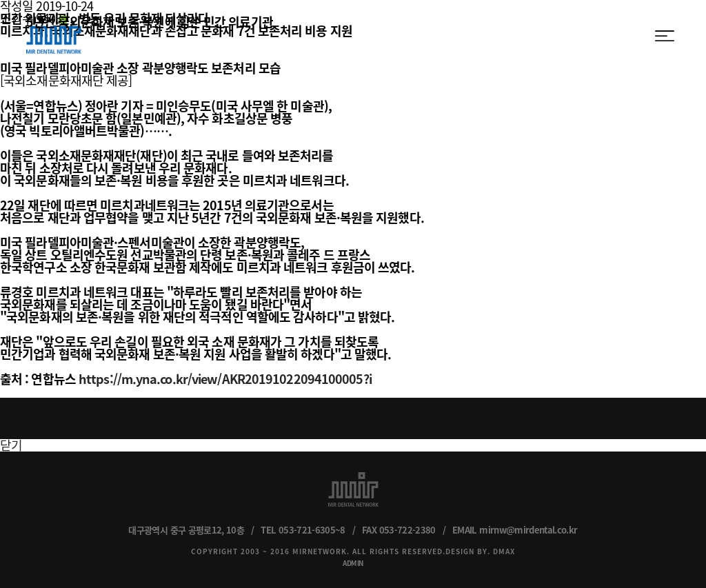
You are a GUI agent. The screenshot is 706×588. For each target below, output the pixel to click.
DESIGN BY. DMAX (480, 551)
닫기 (11, 445)
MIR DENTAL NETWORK (54, 35)
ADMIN (353, 563)
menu (665, 36)
